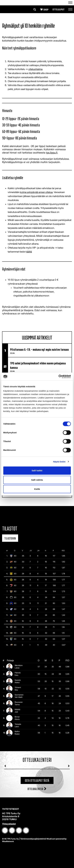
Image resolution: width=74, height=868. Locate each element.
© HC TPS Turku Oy (10, 839)
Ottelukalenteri (37, 789)
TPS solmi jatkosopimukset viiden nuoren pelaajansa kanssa (38, 365)
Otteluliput (58, 9)
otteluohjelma (35, 69)
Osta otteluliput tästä (37, 780)
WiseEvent (51, 839)
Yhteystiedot (9, 824)
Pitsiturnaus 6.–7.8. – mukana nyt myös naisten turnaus (39, 349)
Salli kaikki (37, 471)
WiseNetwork (8, 841)
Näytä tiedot (59, 462)
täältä (29, 252)
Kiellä (37, 489)
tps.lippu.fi (52, 153)
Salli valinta (37, 480)
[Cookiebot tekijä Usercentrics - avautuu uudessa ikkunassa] (58, 377)
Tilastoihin (10, 538)
